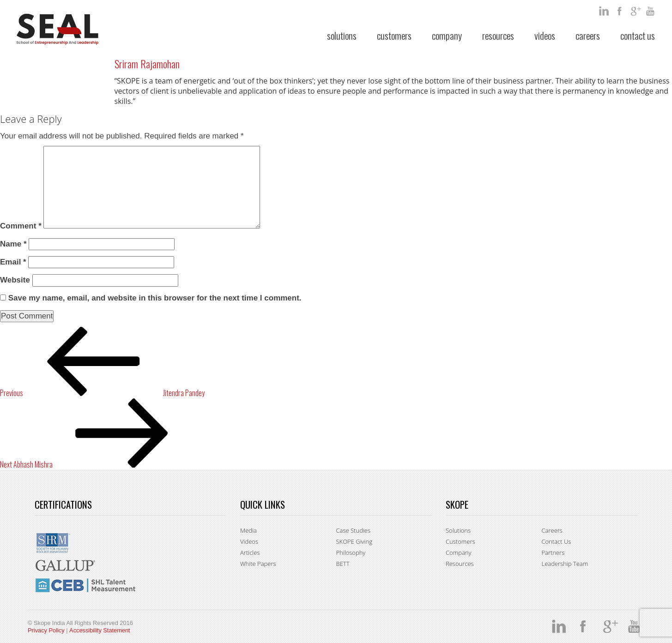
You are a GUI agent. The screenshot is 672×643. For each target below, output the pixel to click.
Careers (588, 35)
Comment (21, 226)
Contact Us (638, 35)
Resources (498, 35)
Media (248, 530)
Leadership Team (565, 564)
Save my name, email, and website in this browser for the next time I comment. (155, 298)
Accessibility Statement (100, 630)
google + (636, 11)
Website (15, 280)
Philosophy (351, 553)
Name (13, 244)
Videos (545, 35)
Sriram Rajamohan (147, 64)
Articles (250, 553)
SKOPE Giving (354, 541)
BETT (343, 564)
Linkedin (605, 11)
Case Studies (354, 530)
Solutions (342, 35)
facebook (620, 11)
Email (13, 262)
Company (447, 35)
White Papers (258, 564)
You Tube (652, 11)
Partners (553, 553)
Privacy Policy (46, 630)
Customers (394, 35)
